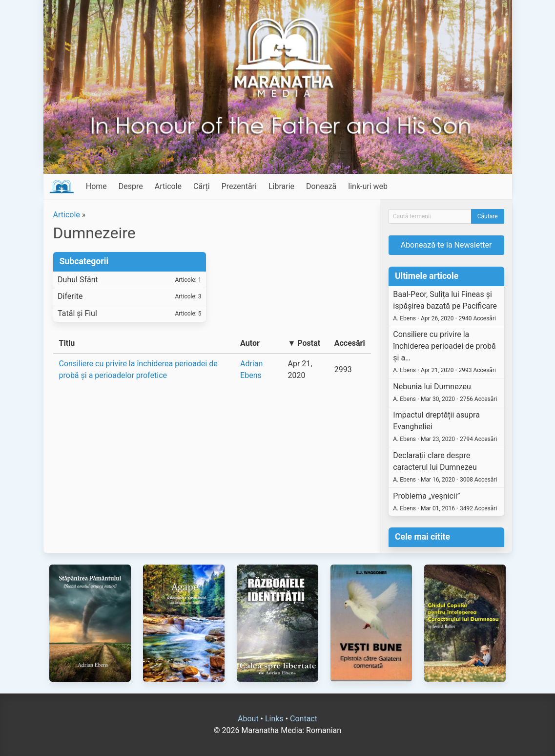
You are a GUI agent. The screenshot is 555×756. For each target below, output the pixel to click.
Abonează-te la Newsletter (446, 245)
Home (96, 186)
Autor (250, 343)
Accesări (350, 343)
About (248, 719)
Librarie (281, 186)
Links (274, 719)
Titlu (67, 343)
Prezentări (239, 186)
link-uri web (368, 186)
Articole (168, 186)
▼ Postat (304, 343)
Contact (304, 719)
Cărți (202, 186)
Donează (321, 186)
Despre (131, 186)
